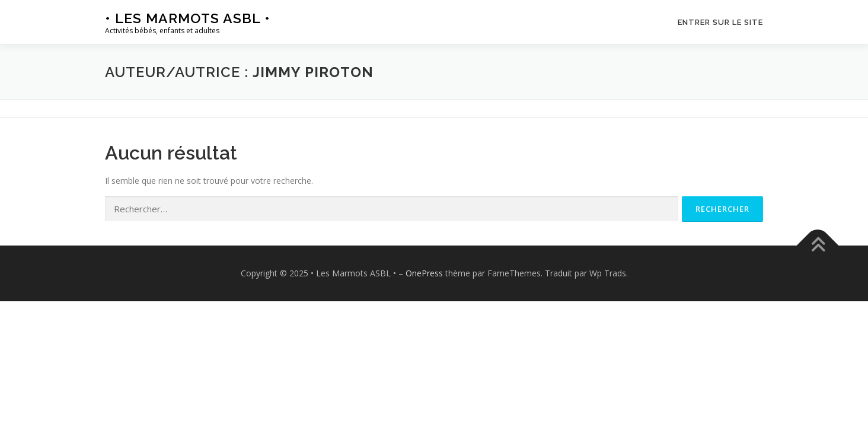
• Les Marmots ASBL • (188, 18)
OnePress (424, 273)
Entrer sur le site (720, 22)
